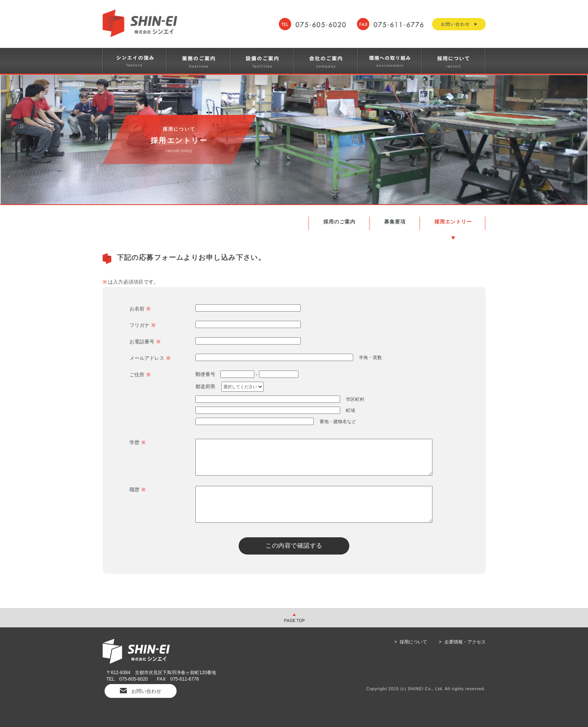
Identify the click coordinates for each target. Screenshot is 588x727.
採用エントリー (453, 222)
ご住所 (140, 375)
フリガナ (142, 325)
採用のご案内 (339, 222)
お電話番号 (145, 342)
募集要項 (395, 222)
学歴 (138, 442)
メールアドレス (150, 358)
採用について (413, 642)
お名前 (140, 309)
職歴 (138, 490)
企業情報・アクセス (465, 642)
